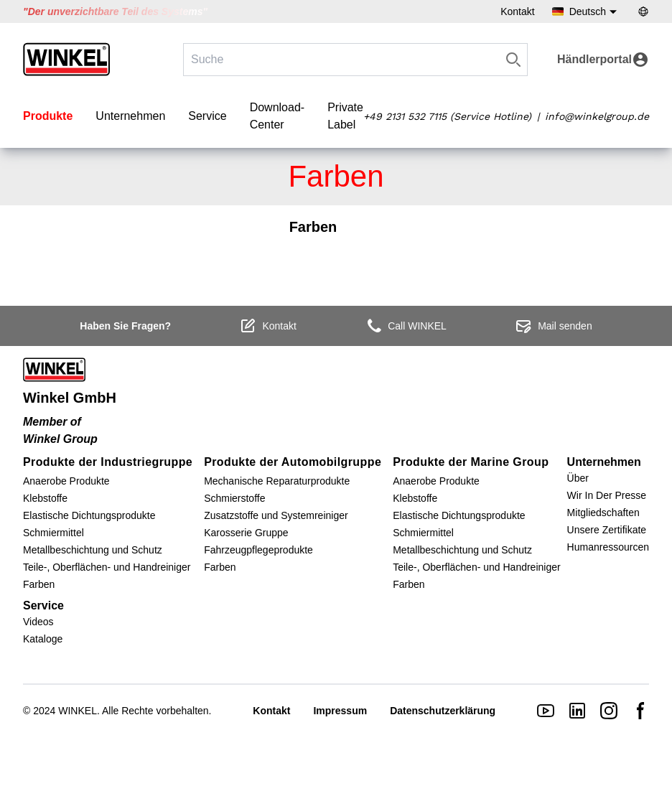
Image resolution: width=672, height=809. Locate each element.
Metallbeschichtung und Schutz (93, 550)
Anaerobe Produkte (66, 481)
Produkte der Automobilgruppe (293, 462)
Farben (39, 584)
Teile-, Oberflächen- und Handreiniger (107, 567)
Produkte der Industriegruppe (108, 462)
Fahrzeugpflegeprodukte (258, 550)
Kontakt (517, 11)
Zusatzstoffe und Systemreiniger (276, 515)
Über (578, 478)
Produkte (48, 116)
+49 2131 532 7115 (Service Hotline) (447, 116)
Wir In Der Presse (607, 495)
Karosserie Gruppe (246, 533)
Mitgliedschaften (603, 513)
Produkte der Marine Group (471, 462)
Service (207, 116)
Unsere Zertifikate (607, 530)
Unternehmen (130, 116)
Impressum (340, 711)
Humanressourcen (608, 547)
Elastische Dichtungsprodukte (89, 515)
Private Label (345, 116)
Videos (38, 622)
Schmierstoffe (234, 498)
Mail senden (554, 326)
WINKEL (78, 711)
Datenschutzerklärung (443, 711)
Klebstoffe (45, 498)
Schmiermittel (53, 533)
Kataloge (43, 639)
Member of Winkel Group (60, 430)
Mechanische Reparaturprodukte (277, 481)
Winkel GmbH (70, 398)
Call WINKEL (406, 326)
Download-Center (277, 116)
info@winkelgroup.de (597, 116)
